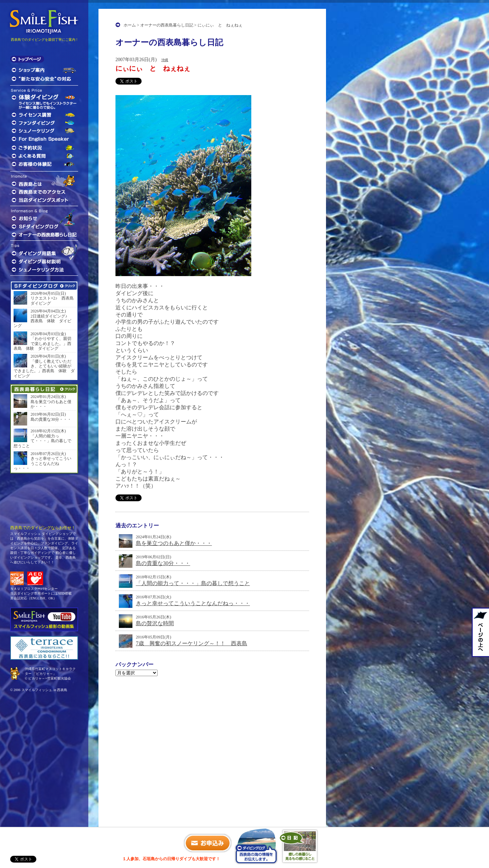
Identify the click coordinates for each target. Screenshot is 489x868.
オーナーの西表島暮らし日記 (167, 25)
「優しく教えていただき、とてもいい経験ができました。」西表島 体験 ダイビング (44, 369)
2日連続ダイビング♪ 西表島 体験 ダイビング (42, 321)
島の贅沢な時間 (155, 623)
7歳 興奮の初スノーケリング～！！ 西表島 (192, 643)
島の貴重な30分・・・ (163, 563)
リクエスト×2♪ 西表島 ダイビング (53, 301)
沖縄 (165, 60)
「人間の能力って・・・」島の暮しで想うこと (193, 583)
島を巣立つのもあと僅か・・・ (174, 543)
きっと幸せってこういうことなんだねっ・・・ (193, 603)
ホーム (130, 25)
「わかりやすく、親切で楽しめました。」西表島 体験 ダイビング (42, 343)
